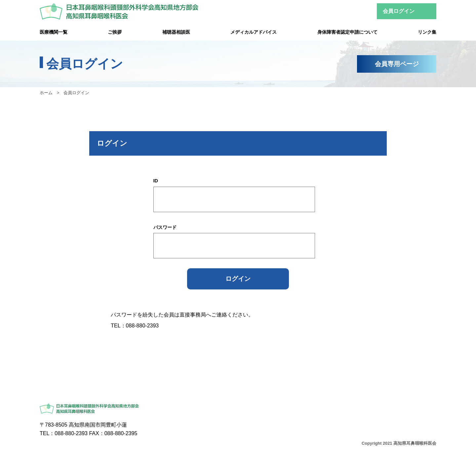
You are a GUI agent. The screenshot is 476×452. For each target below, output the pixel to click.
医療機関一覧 (54, 32)
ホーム (46, 93)
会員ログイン (399, 11)
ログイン (238, 279)
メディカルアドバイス (254, 32)
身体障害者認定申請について (347, 32)
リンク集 (427, 32)
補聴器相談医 (176, 32)
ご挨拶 (115, 32)
